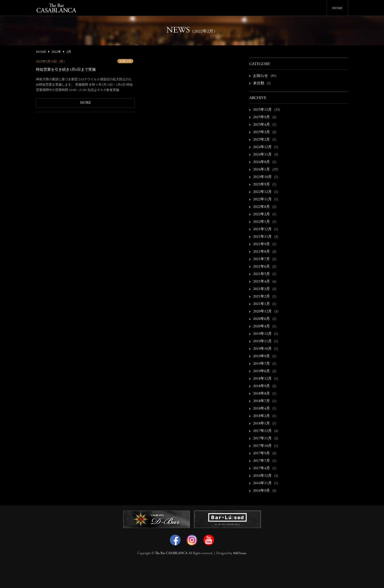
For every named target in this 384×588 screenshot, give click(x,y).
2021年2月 (261, 297)
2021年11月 (262, 237)
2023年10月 (262, 177)
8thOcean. (240, 553)
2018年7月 (261, 401)
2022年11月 (262, 200)
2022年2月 (261, 214)
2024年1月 (261, 170)
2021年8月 (261, 252)
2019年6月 (261, 371)
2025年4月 (261, 125)
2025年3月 (261, 132)
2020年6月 (261, 319)
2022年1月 (261, 222)
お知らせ (125, 61)
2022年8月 (261, 207)
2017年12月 (262, 431)
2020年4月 (261, 327)
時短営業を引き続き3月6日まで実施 (66, 70)
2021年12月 (262, 229)
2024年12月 (262, 147)
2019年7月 (261, 364)
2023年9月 (261, 185)
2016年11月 (262, 483)
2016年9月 (261, 491)
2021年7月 (261, 259)
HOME (337, 8)
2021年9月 (261, 244)
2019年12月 (262, 334)
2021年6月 (261, 267)
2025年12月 (262, 110)
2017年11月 (262, 439)
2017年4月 (261, 468)
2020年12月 (262, 312)
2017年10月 (262, 446)
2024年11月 (262, 155)
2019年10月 (262, 349)
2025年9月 (261, 117)
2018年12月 (262, 379)
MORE (85, 103)
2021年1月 (261, 304)
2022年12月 (262, 192)
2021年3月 (261, 289)
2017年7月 (261, 461)
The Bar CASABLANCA (171, 553)
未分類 (259, 84)
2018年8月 (261, 394)
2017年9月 (261, 454)
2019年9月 (261, 356)
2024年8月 (261, 162)
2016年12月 (262, 476)
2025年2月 (261, 140)
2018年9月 (261, 386)
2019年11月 (262, 341)
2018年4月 (261, 409)
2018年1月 (261, 424)
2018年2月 (261, 416)
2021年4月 (261, 282)
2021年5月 (261, 274)
